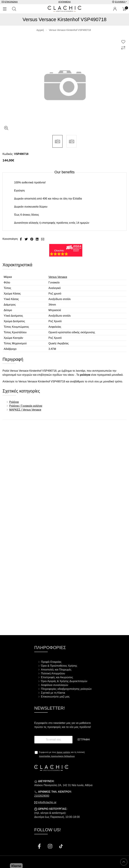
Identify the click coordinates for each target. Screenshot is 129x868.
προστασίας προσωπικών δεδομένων (57, 756)
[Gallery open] (6, 128)
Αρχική (40, 30)
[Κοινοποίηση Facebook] (21, 239)
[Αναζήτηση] (14, 9)
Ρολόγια (14, 402)
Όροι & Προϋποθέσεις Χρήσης (59, 666)
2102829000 (42, 796)
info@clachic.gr (47, 802)
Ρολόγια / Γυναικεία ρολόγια (26, 406)
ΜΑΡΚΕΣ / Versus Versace (25, 410)
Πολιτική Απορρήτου (53, 673)
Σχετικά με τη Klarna (53, 693)
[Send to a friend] (43, 239)
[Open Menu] (5, 9)
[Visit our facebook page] (40, 847)
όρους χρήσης (64, 752)
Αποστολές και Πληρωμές (56, 670)
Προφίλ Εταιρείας (51, 662)
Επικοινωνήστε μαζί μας (55, 697)
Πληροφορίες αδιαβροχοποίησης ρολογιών (66, 689)
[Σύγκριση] (124, 48)
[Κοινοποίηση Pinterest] (32, 239)
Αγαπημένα (64, 2)
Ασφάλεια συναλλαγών (55, 685)
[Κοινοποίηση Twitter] (27, 239)
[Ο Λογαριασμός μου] (115, 9)
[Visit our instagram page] (50, 847)
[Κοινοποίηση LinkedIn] (37, 239)
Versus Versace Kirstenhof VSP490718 (70, 30)
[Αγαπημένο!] (124, 42)
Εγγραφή (84, 740)
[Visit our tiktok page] (61, 847)
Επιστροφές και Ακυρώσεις (57, 677)
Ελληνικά (120, 2)
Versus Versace (58, 277)
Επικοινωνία (11, 2)
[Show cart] (124, 9)
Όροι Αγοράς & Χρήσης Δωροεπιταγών (64, 681)
